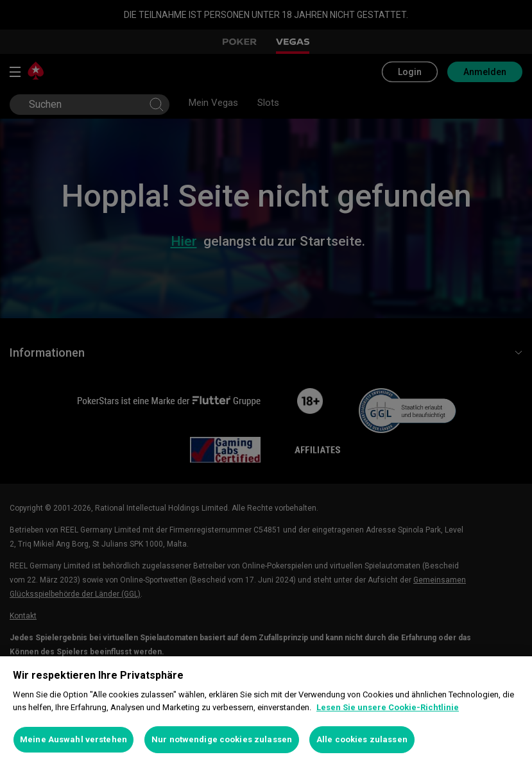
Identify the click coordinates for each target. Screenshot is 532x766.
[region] (266, 711)
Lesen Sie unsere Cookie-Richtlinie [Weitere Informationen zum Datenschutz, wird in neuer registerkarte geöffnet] (388, 707)
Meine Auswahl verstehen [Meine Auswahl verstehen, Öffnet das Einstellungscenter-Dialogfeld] (73, 739)
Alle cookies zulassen (362, 739)
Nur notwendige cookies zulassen (222, 739)
